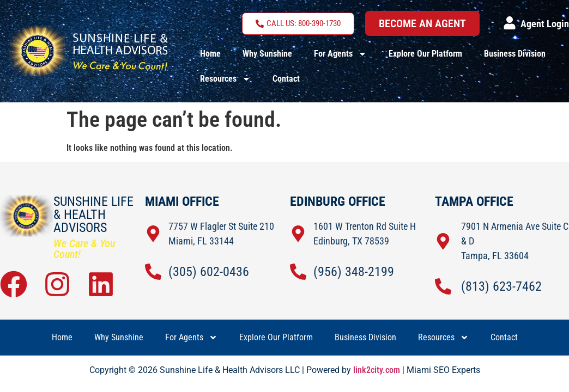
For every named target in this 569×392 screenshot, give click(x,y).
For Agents (340, 54)
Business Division (515, 54)
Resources (225, 79)
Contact (286, 79)
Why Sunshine (267, 54)
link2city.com (377, 370)
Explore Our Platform (425, 54)
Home (210, 54)
